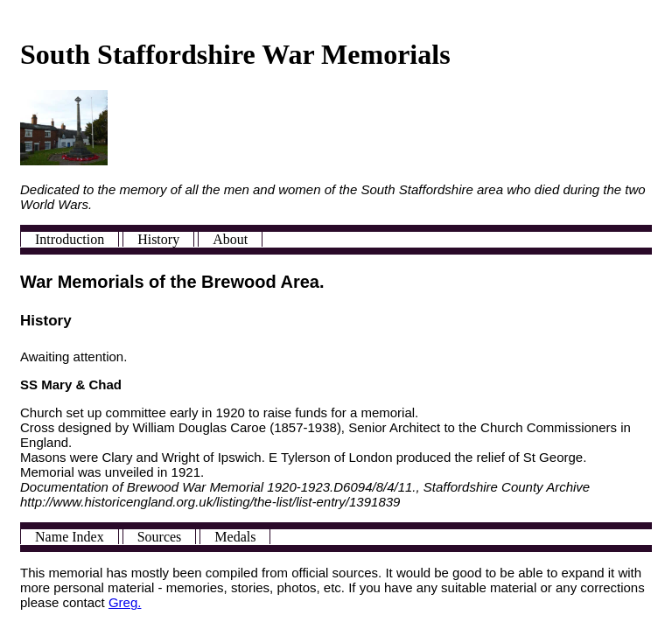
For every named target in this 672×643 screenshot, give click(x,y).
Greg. (125, 602)
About (230, 239)
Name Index (70, 537)
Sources (160, 537)
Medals (235, 537)
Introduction (70, 239)
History (158, 239)
